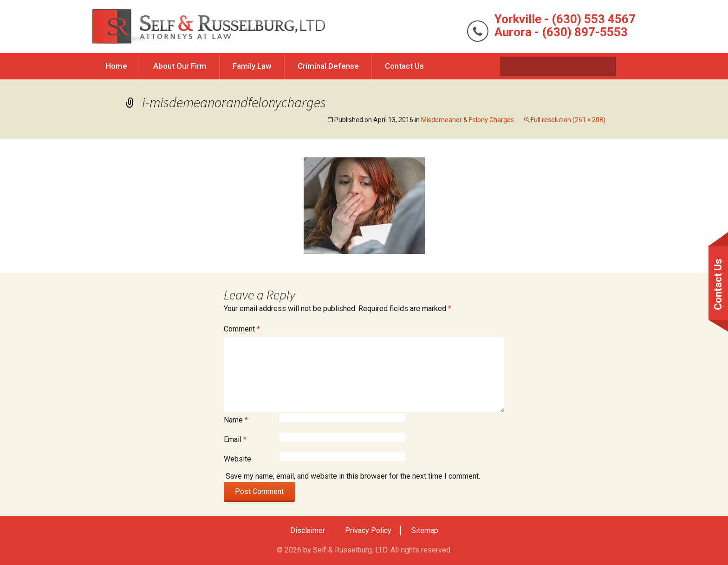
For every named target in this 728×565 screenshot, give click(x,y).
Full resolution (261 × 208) (568, 120)
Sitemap (425, 530)
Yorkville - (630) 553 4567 (565, 19)
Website (237, 459)
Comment (242, 329)
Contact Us (404, 66)
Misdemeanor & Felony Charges (468, 120)
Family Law (252, 66)
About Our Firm (180, 66)
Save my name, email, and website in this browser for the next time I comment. (353, 476)
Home (116, 66)
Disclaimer (308, 530)
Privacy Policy (368, 530)
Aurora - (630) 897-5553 (561, 32)
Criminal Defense (328, 66)
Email (235, 439)
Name (236, 420)
